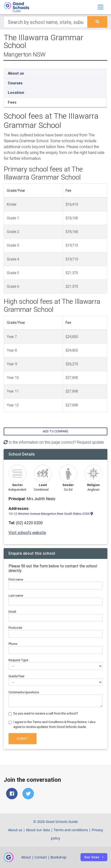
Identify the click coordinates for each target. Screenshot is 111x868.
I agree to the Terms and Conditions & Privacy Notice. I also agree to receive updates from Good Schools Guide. (55, 724)
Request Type (18, 660)
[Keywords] (46, 22)
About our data (38, 830)
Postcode (15, 628)
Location (16, 92)
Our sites (92, 857)
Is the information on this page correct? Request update (54, 442)
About (26, 857)
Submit (23, 739)
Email (12, 612)
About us (16, 73)
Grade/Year (16, 676)
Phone (13, 644)
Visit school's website (27, 533)
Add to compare (55, 431)
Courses (15, 83)
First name (16, 579)
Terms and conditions (71, 830)
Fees (12, 102)
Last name (16, 596)
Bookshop (59, 857)
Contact (40, 857)
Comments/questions (24, 692)
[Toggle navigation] (101, 7)
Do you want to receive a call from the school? (46, 713)
